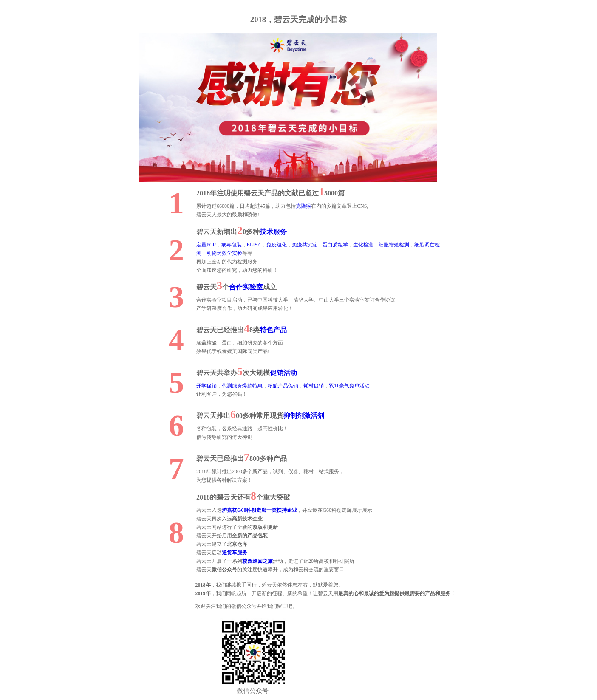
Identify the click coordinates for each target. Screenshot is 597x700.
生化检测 (363, 245)
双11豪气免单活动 (349, 386)
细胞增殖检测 (394, 245)
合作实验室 (246, 287)
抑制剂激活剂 (304, 416)
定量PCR (206, 245)
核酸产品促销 (283, 386)
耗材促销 (314, 386)
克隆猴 (303, 206)
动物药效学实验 (224, 253)
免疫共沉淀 (305, 245)
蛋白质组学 (335, 245)
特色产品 (273, 330)
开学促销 (207, 386)
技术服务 (273, 232)
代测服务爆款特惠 (242, 386)
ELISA (254, 245)
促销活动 (283, 373)
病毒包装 (232, 245)
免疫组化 (277, 245)
